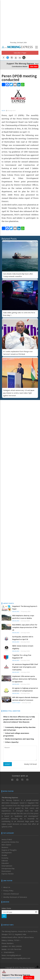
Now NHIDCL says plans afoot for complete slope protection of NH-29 (25, 627)
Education (5, 863)
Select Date (6, 908)
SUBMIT (8, 764)
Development (7, 853)
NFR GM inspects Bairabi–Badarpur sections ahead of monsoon (25, 699)
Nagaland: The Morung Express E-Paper (25, 608)
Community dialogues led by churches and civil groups (19, 729)
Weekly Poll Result (30, 764)
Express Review (8, 874)
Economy (5, 858)
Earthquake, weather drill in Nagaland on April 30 (23, 638)
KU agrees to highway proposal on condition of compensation (25, 689)
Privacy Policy (8, 891)
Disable (4, 855)
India (3, 111)
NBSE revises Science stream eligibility (23, 647)
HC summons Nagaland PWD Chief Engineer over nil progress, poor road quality (25, 667)
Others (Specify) (11, 742)
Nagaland (16, 612)
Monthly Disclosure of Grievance (15, 897)
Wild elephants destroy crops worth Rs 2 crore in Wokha (23, 617)
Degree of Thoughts (9, 850)
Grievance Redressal (11, 894)
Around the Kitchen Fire (10, 842)
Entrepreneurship (8, 868)
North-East (16, 703)
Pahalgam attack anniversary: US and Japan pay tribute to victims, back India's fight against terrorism (19, 393)
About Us (7, 887)
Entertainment (7, 866)
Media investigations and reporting (19, 739)
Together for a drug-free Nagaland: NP (22, 656)
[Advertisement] (20, 20)
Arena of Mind (7, 839)
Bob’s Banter (6, 845)
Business (5, 847)
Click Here (34, 66)
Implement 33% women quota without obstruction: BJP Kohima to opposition (25, 679)
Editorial (5, 861)
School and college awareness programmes (16, 734)
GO (4, 916)
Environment (6, 871)
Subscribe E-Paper (20, 53)
